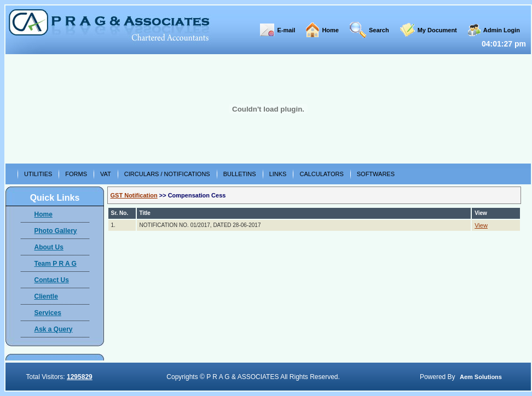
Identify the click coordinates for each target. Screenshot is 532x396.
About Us (49, 247)
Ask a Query (54, 329)
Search (379, 30)
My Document (437, 30)
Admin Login (502, 30)
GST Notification (134, 195)
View (481, 225)
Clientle (46, 296)
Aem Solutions (481, 377)
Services (48, 313)
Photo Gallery (56, 231)
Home (330, 30)
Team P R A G (56, 264)
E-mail (286, 30)
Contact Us (52, 280)
